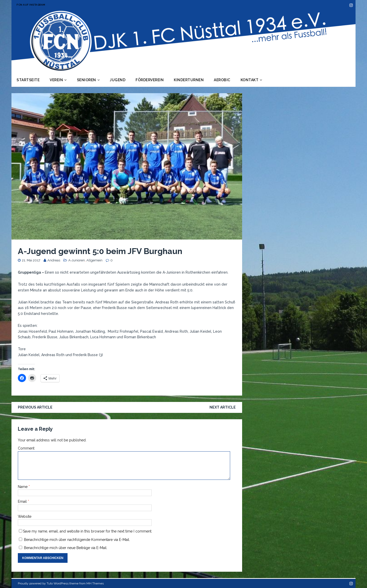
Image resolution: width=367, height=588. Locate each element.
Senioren (87, 80)
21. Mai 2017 (31, 260)
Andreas (54, 260)
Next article (223, 407)
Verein (56, 80)
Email (23, 501)
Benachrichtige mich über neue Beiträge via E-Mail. (66, 548)
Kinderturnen (189, 80)
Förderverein (150, 80)
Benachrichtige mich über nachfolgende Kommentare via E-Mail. (77, 540)
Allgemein (94, 260)
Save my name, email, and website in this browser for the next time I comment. (88, 531)
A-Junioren (77, 260)
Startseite (28, 80)
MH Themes (95, 583)
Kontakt (250, 80)
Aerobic (222, 80)
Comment (26, 448)
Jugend (118, 80)
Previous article (35, 407)
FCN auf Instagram (31, 5)
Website (25, 516)
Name (23, 487)
